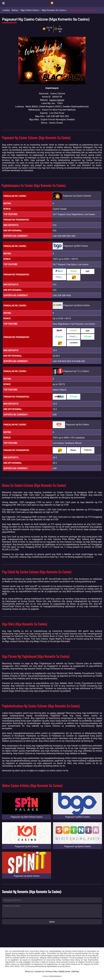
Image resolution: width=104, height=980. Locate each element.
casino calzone (57, 713)
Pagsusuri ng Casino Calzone (83, 10)
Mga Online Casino (30, 10)
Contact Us (39, 971)
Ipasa (52, 922)
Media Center (65, 971)
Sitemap (75, 971)
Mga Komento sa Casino (54, 10)
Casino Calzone (57, 100)
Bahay (15, 10)
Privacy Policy (52, 971)
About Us (29, 971)
